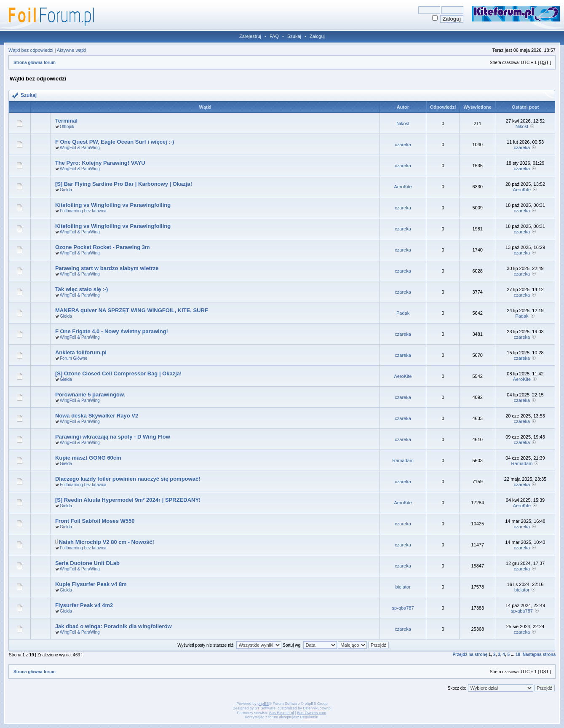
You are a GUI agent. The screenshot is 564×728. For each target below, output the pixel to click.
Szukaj (294, 36)
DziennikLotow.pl (317, 708)
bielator (403, 587)
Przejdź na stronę (470, 654)
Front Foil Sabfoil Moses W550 (95, 521)
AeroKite (403, 187)
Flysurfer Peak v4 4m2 (84, 605)
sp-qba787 (403, 608)
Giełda (66, 190)
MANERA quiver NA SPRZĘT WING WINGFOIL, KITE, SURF (132, 310)
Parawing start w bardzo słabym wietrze (107, 268)
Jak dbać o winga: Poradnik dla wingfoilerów (114, 626)
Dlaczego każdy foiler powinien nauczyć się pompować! (128, 479)
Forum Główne (74, 358)
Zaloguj (317, 36)
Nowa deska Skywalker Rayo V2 (97, 416)
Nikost (403, 123)
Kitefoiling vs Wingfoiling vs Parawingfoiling (113, 205)
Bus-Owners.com (311, 713)
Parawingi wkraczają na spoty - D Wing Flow (113, 437)
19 (518, 654)
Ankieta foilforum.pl (81, 352)
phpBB (263, 704)
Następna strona (539, 654)
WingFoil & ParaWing (80, 148)
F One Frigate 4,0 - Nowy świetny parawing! (112, 331)
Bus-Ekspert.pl (282, 713)
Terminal (66, 121)
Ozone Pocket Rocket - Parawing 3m (103, 247)
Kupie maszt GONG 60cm (88, 458)
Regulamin (309, 717)
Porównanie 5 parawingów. (90, 395)
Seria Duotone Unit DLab (87, 563)
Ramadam (403, 460)
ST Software (265, 708)
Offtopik (67, 127)
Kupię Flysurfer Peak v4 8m (91, 584)
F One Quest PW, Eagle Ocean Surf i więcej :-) (115, 142)
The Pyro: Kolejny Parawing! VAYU (100, 163)
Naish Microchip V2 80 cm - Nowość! (107, 542)
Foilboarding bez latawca (83, 211)
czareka (403, 145)
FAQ (274, 36)
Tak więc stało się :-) (82, 289)
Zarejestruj (250, 36)
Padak (403, 313)
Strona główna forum (35, 63)
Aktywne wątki (72, 50)
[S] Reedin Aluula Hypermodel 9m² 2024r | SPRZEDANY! (128, 500)
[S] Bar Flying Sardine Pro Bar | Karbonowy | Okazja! (124, 184)
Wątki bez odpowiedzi (31, 50)
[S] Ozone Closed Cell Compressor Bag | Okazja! (119, 373)
